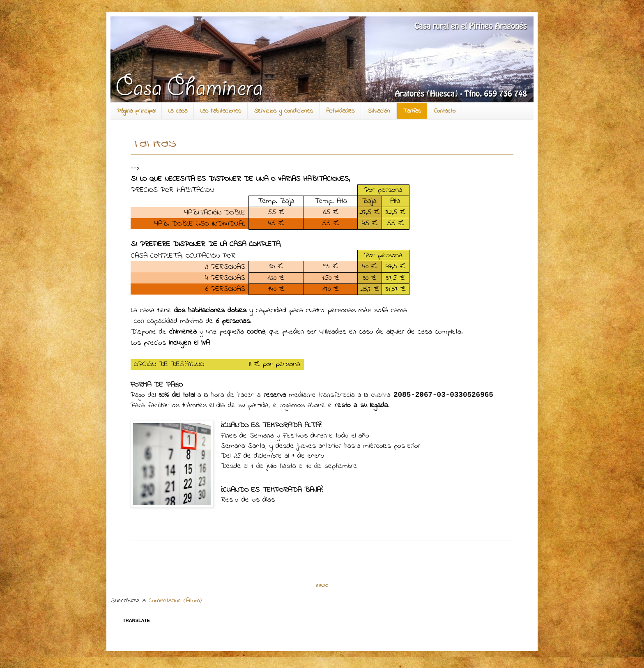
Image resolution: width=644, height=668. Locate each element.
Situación (379, 111)
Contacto (445, 111)
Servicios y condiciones (284, 111)
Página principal (136, 111)
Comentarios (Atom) (175, 601)
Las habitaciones (221, 111)
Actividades (340, 111)
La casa (178, 111)
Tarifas (412, 111)
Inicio (322, 585)
